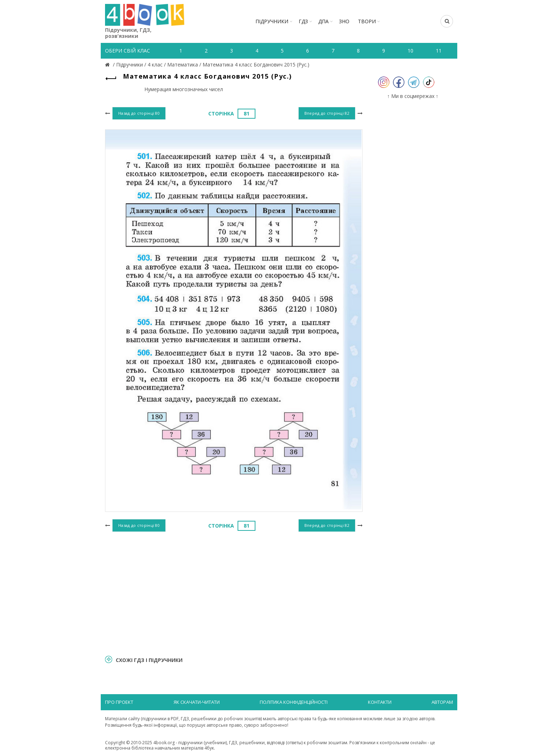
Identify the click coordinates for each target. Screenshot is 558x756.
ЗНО (344, 21)
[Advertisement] (234, 592)
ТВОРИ (367, 21)
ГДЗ (303, 21)
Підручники (272, 21)
